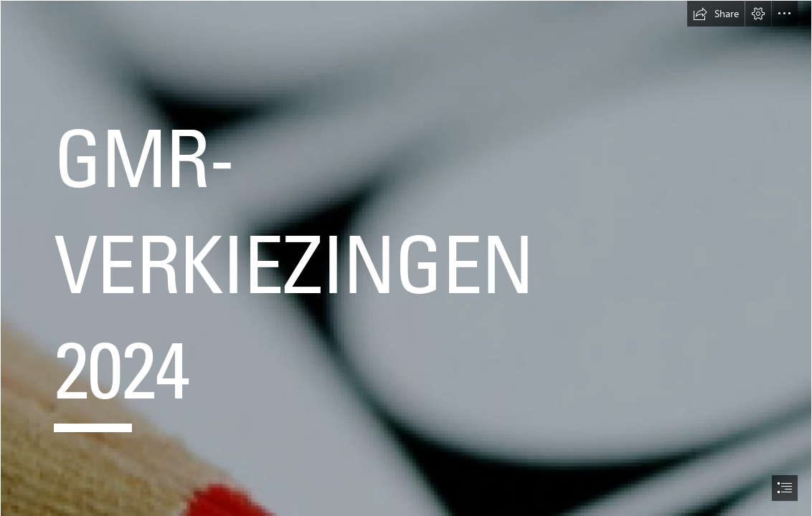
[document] (406, 258)
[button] (716, 14)
